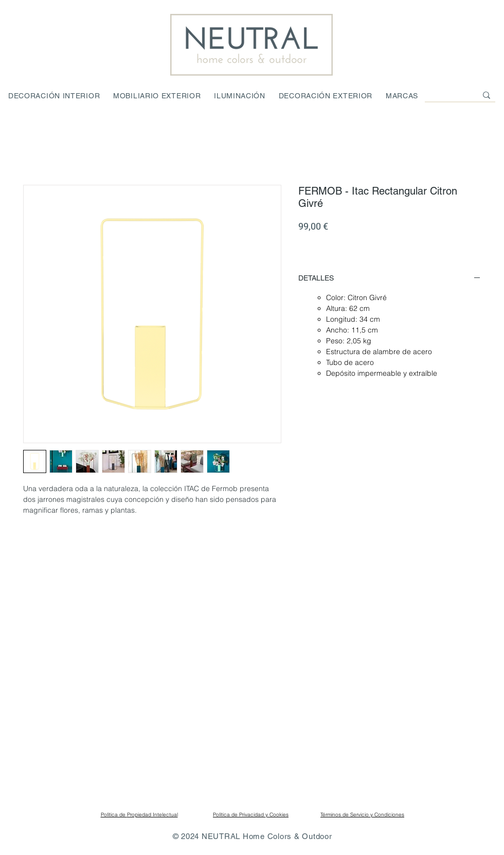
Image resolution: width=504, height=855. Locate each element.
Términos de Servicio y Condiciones (362, 815)
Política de (114, 815)
